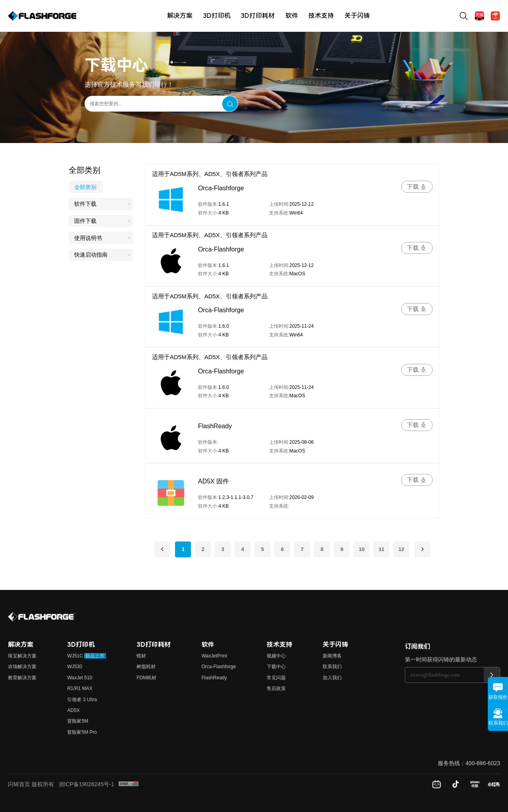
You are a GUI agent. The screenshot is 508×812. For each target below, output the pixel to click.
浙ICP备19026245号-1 (87, 784)
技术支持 (321, 16)
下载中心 (276, 667)
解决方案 (180, 16)
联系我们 (332, 667)
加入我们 (332, 678)
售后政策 (276, 688)
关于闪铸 (357, 16)
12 (401, 549)
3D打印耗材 (258, 16)
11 (381, 549)
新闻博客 (332, 656)
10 (362, 549)
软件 (292, 16)
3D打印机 (217, 16)
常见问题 (276, 678)
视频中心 (276, 656)
